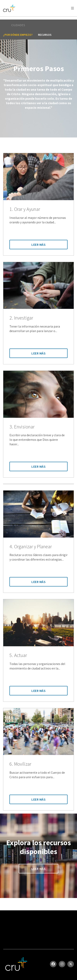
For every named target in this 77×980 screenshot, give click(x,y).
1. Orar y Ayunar (25, 209)
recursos (45, 35)
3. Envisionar (22, 427)
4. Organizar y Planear (31, 547)
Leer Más (38, 245)
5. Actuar (18, 655)
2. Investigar (21, 318)
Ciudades (18, 25)
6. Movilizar (20, 764)
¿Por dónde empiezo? (18, 35)
